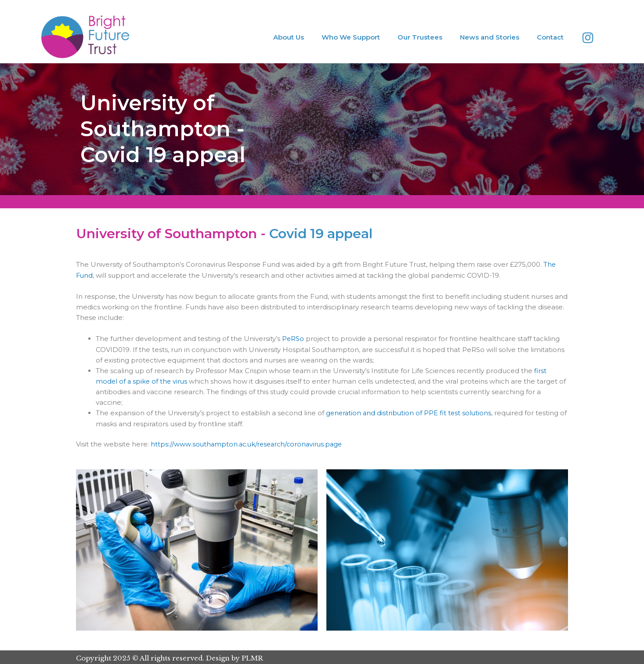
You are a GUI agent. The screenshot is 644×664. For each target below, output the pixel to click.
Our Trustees (420, 37)
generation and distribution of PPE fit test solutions (410, 412)
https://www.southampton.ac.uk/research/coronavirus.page (250, 443)
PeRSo (293, 338)
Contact (550, 37)
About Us (289, 37)
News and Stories (490, 37)
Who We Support (351, 37)
